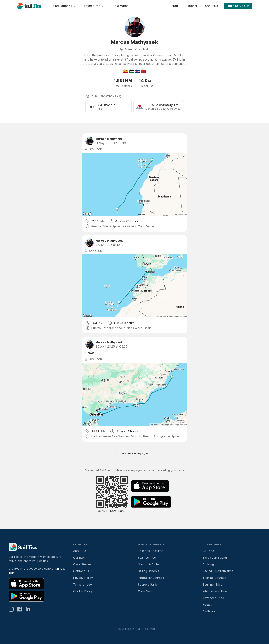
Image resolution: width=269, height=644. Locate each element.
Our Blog (79, 558)
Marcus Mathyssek (109, 139)
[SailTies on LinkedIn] (28, 609)
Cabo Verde (146, 226)
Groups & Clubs (149, 564)
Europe (207, 605)
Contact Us (81, 571)
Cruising (208, 564)
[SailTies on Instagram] (11, 609)
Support (191, 6)
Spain (116, 226)
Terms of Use (83, 585)
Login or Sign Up (238, 6)
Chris (59, 569)
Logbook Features (151, 551)
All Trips (208, 551)
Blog (175, 6)
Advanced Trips (213, 598)
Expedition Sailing (215, 558)
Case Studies (82, 564)
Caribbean (210, 611)
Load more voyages (135, 453)
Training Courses (214, 578)
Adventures (94, 6)
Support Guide (148, 585)
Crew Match (120, 6)
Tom (12, 573)
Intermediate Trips (215, 591)
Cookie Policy (83, 591)
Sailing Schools (149, 571)
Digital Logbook (63, 6)
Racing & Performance (218, 571)
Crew (89, 353)
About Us (211, 6)
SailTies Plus (147, 558)
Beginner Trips (213, 585)
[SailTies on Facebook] (20, 609)
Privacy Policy (83, 578)
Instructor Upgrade (151, 578)
